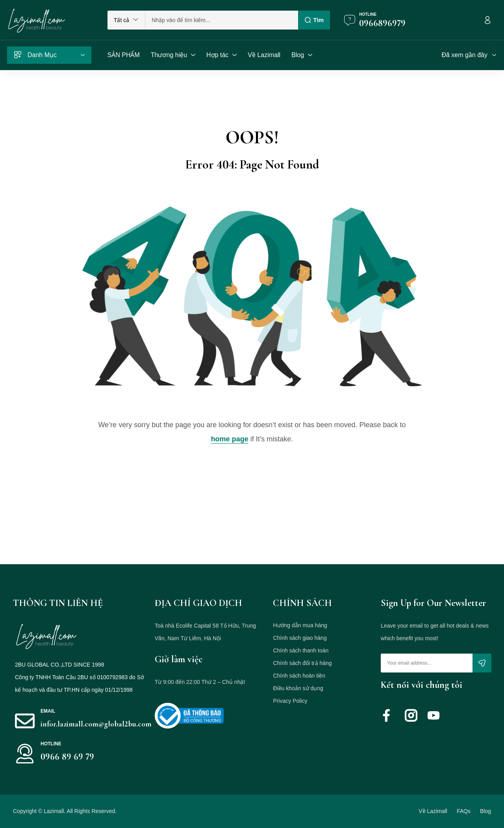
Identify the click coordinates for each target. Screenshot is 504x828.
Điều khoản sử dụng (298, 688)
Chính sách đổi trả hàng (302, 663)
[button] (126, 20)
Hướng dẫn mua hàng (300, 625)
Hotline (368, 14)
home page (230, 439)
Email (48, 711)
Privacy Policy (290, 701)
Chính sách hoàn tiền (299, 676)
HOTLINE (51, 744)
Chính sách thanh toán (301, 650)
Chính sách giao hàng (300, 638)
